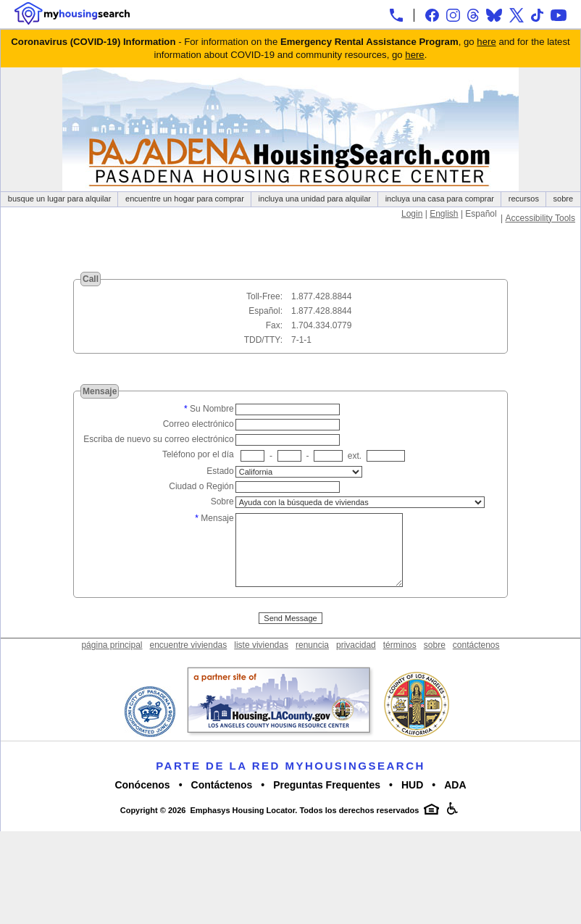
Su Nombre (212, 409)
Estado (220, 471)
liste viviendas (261, 662)
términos (400, 662)
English (444, 214)
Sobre (222, 501)
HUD (412, 802)
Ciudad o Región (201, 486)
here (486, 42)
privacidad (356, 662)
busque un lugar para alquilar (60, 199)
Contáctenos (222, 802)
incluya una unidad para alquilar (315, 199)
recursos (524, 199)
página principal (112, 662)
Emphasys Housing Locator (242, 828)
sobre (564, 199)
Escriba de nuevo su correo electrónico (158, 439)
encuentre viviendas (189, 662)
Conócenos (142, 802)
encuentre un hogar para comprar (185, 199)
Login (412, 214)
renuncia (312, 662)
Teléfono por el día (198, 454)
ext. (355, 456)
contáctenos (476, 662)
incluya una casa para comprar (440, 199)
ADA (455, 802)
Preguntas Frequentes (327, 802)
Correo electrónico (198, 424)
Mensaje (217, 518)
